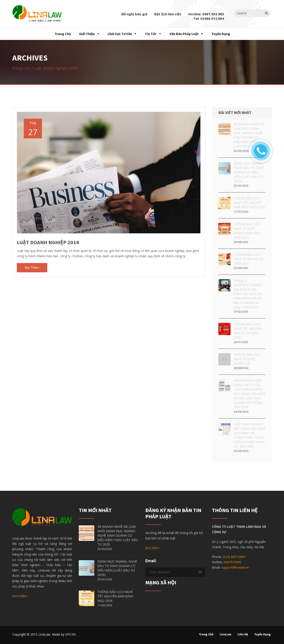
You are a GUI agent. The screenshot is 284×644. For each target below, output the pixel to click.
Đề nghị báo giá (134, 14)
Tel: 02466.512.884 (209, 18)
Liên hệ (243, 634)
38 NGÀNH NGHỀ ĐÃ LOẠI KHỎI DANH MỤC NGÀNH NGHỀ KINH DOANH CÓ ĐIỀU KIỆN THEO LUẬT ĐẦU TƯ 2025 (118, 535)
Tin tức (151, 34)
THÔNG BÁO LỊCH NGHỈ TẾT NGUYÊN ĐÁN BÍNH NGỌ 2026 (249, 203)
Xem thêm (20, 596)
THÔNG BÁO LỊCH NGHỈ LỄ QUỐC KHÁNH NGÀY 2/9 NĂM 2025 (247, 231)
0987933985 (233, 562)
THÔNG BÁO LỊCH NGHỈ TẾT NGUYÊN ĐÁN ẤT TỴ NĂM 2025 (248, 331)
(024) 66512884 (234, 557)
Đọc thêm (32, 268)
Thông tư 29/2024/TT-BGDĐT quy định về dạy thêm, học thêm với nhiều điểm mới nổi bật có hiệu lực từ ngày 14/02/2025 (248, 294)
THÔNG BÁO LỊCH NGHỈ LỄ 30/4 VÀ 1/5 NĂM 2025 (248, 259)
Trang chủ (62, 34)
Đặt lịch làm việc (168, 14)
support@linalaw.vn (235, 567)
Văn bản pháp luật (184, 34)
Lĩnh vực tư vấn (120, 34)
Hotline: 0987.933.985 (206, 14)
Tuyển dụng (221, 34)
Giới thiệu (87, 34)
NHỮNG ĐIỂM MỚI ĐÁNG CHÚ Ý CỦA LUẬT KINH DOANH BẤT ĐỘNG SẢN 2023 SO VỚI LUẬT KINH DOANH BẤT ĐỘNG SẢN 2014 (249, 394)
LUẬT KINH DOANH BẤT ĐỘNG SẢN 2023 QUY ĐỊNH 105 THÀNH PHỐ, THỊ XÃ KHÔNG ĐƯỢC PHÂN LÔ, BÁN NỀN (249, 435)
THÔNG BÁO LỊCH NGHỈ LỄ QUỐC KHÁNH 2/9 (247, 359)
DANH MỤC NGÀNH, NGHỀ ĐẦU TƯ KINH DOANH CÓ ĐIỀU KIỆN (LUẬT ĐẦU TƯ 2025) (117, 568)
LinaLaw (226, 634)
